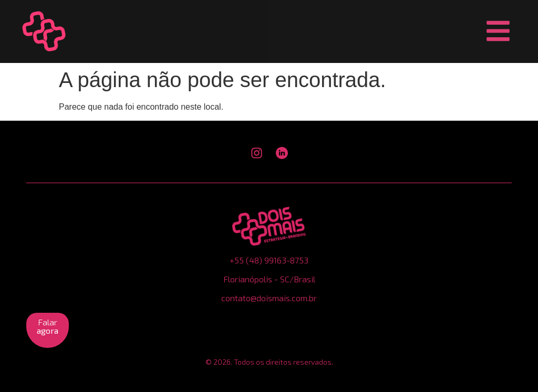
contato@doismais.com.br (269, 298)
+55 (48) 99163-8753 (269, 260)
